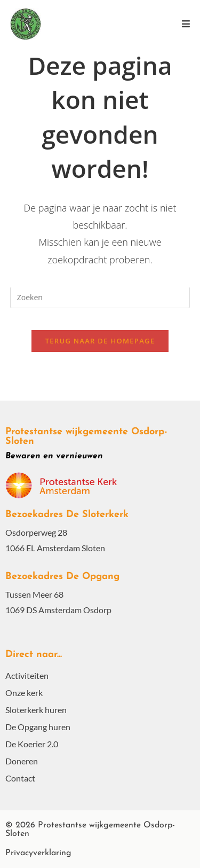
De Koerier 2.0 (32, 744)
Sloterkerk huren (36, 710)
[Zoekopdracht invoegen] (100, 298)
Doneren (22, 761)
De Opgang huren (38, 727)
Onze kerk (24, 693)
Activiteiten (27, 675)
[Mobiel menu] (186, 24)
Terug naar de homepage (100, 341)
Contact (20, 778)
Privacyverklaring (38, 853)
